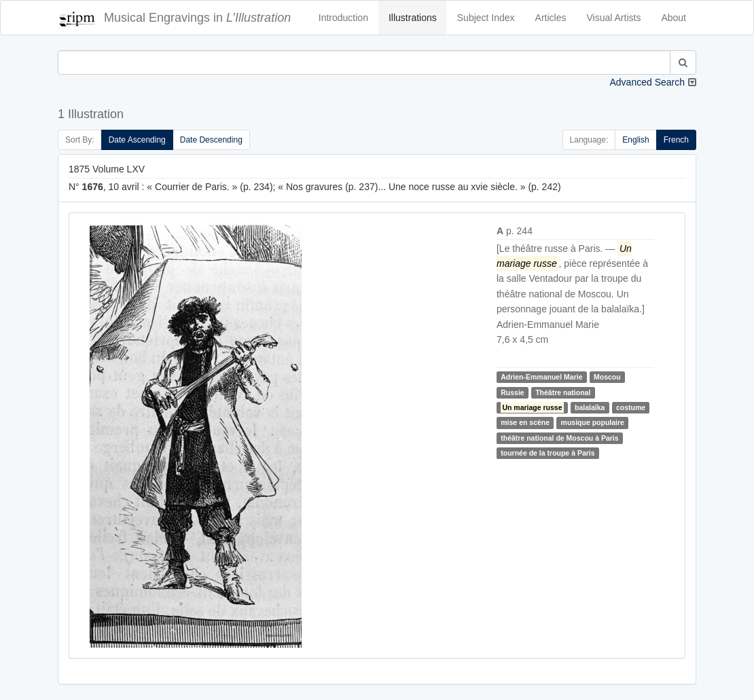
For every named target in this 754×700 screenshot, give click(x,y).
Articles (551, 18)
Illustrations (413, 18)
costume (631, 407)
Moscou (607, 377)
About (674, 18)
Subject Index (486, 18)
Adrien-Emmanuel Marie (541, 377)
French (676, 140)
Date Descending (211, 140)
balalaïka (590, 407)
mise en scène (525, 422)
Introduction (343, 18)
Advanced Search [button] (647, 82)
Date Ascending (137, 140)
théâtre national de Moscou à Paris (559, 438)
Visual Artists (614, 18)
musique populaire (593, 422)
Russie (512, 392)
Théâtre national (563, 392)
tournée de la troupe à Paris (547, 453)
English (635, 140)
